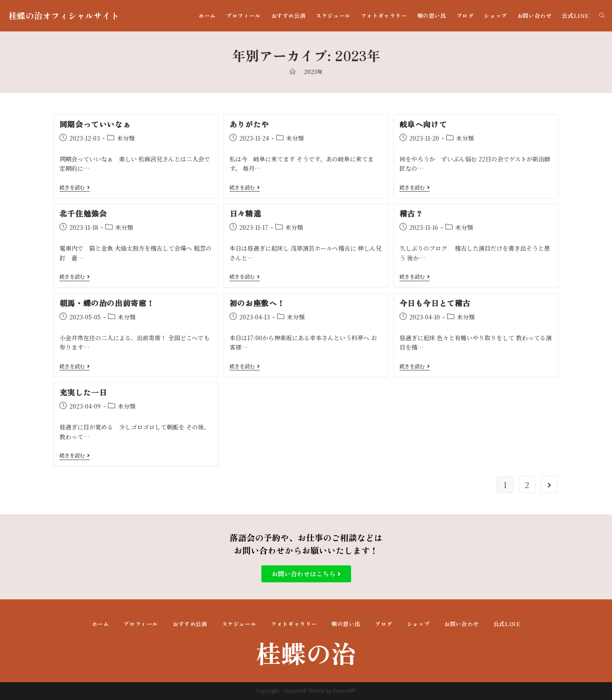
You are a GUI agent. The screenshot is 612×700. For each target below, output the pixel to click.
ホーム (101, 624)
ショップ (418, 624)
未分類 (126, 138)
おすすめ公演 (190, 624)
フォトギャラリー (294, 624)
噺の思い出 (346, 624)
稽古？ (411, 213)
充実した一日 (83, 392)
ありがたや (249, 124)
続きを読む (75, 188)
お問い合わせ (462, 624)
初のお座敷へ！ (257, 303)
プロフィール (141, 624)
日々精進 (245, 213)
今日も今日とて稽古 (435, 303)
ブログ (384, 624)
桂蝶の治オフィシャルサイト (64, 16)
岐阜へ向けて (423, 124)
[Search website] (602, 16)
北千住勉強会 (83, 213)
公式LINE (507, 624)
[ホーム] (293, 72)
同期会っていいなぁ (95, 124)
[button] (306, 574)
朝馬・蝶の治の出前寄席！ (107, 303)
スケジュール (239, 624)
